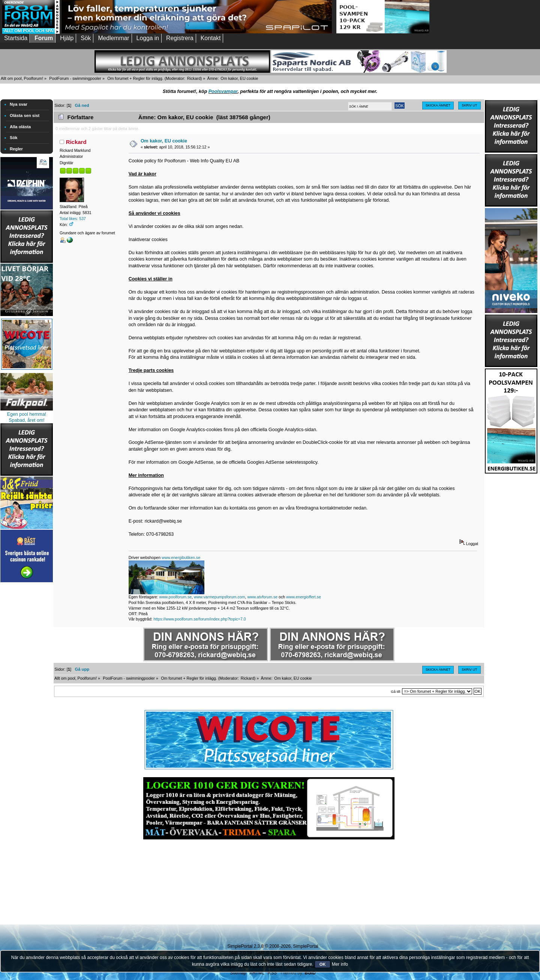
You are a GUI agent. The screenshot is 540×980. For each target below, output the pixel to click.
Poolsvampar (223, 91)
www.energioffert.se (304, 597)
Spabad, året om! (27, 420)
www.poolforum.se (176, 597)
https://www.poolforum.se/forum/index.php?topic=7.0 (199, 619)
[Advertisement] (27, 697)
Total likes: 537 (73, 219)
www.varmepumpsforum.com (220, 597)
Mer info (340, 964)
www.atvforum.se (262, 597)
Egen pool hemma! (27, 414)
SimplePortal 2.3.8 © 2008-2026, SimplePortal (273, 946)
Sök (14, 138)
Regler (16, 149)
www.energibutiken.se (181, 557)
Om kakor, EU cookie (164, 141)
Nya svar (19, 104)
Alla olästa (20, 127)
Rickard (194, 78)
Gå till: (396, 692)
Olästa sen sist (25, 115)
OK (323, 964)
